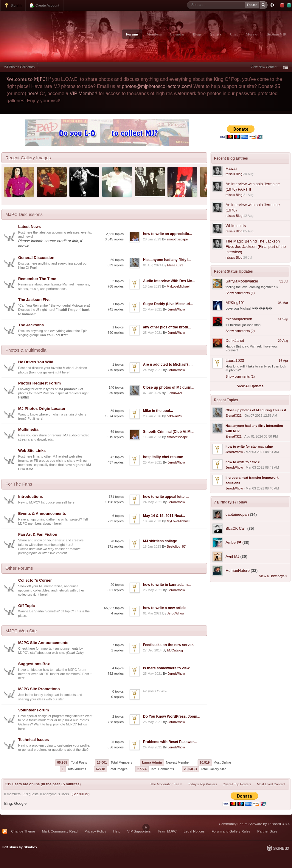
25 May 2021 (153, 309)
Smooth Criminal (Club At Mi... (169, 432)
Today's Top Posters (202, 784)
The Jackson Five (34, 300)
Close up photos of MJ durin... (169, 387)
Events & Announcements (42, 513)
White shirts (236, 226)
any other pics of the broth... (167, 327)
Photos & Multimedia (26, 350)
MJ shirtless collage (160, 541)
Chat (234, 34)
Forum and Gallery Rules (231, 831)
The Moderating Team (166, 784)
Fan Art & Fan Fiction (38, 534)
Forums (132, 34)
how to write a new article (165, 608)
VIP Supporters (139, 831)
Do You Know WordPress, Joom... (172, 716)
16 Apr (283, 361)
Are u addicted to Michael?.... (168, 365)
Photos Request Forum (39, 383)
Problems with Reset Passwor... (170, 742)
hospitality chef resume (163, 457)
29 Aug (283, 341)
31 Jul (284, 281)
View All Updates (250, 386)
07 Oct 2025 (152, 393)
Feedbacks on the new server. (168, 645)
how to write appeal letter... (166, 497)
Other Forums (19, 568)
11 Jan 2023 (152, 437)
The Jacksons (31, 325)
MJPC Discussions (24, 214)
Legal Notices (194, 831)
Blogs (197, 34)
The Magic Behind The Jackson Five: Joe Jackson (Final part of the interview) (256, 247)
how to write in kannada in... (167, 585)
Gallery (216, 34)
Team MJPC (167, 831)
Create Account (44, 5)
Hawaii (231, 168)
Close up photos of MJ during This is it (256, 410)
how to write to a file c (243, 462)
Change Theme (23, 831)
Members (154, 34)
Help (117, 831)
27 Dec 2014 (152, 650)
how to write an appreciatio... (168, 234)
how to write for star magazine (249, 447)
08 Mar (283, 303)
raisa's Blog (234, 174)
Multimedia (28, 429)
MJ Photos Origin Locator (42, 408)
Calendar (177, 34)
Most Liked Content (271, 784)
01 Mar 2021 (152, 613)
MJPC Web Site (21, 631)
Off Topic (27, 606)
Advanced (272, 5)
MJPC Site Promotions (39, 689)
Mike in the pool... (158, 411)
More (252, 34)
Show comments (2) (240, 331)
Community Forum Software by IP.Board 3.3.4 (254, 824)
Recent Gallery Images (28, 158)
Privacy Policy (95, 831)
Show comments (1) (240, 293)
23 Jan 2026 (152, 416)
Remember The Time (37, 279)
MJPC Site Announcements (43, 643)
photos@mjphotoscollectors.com (156, 86)
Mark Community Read (60, 831)
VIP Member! (84, 94)
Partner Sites (267, 831)
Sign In (13, 5)
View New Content (264, 67)
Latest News (29, 227)
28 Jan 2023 (152, 239)
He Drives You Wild (36, 362)
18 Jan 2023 (152, 286)
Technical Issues (34, 740)
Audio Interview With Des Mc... (169, 281)
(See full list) (81, 794)
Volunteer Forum (34, 710)
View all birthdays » (273, 576)
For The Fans (19, 484)
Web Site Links (32, 451)
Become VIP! (277, 34)
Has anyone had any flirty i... (167, 260)
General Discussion (36, 258)
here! (33, 94)
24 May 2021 (153, 370)
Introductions (31, 496)
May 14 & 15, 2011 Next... (164, 516)
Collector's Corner (35, 580)
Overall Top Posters (237, 784)
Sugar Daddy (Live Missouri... (168, 304)
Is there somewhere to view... (168, 668)
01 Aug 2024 (152, 265)
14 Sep (283, 319)
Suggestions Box (34, 664)
